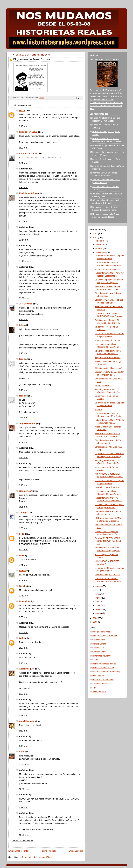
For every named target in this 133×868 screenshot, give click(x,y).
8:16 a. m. (24, 126)
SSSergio (24, 512)
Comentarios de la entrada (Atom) (37, 857)
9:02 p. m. (24, 442)
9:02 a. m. (24, 580)
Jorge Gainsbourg (28, 423)
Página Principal (48, 851)
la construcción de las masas (108, 269)
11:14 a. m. (24, 240)
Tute (94, 688)
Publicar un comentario (22, 841)
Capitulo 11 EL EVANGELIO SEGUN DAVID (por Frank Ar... (108, 541)
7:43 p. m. (24, 390)
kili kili (22, 111)
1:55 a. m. (24, 528)
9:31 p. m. (24, 507)
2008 (96, 234)
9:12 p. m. (24, 458)
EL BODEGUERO (103, 385)
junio (98, 594)
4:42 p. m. (24, 715)
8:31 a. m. (24, 163)
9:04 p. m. (24, 633)
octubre (99, 248)
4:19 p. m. (24, 807)
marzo (99, 606)
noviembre (100, 245)
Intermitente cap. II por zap (107, 487)
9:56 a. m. (24, 221)
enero (98, 613)
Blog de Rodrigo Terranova (105, 636)
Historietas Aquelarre (102, 656)
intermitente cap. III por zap (107, 340)
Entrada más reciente (18, 851)
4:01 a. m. (24, 565)
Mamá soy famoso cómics (104, 664)
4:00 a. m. (24, 550)
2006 (96, 618)
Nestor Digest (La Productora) (106, 672)
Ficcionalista (98, 648)
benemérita (25, 601)
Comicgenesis (99, 640)
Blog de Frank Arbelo (102, 632)
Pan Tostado (98, 676)
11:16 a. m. (24, 261)
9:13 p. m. (24, 485)
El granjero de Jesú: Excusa (108, 358)
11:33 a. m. (24, 764)
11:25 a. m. (24, 298)
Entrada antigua (76, 851)
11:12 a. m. (24, 596)
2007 (96, 237)
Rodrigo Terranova (28, 132)
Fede (22, 534)
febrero (99, 609)
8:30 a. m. (24, 148)
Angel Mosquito (27, 669)
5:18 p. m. (24, 731)
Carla (22, 752)
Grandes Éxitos (99, 652)
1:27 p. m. (24, 648)
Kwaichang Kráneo (28, 193)
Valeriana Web (99, 692)
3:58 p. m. (24, 617)
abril (98, 602)
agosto (99, 586)
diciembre (100, 241)
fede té (23, 359)
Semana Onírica (100, 684)
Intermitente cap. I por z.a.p (107, 575)
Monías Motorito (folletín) (104, 668)
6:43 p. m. (24, 353)
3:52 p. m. (24, 694)
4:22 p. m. (24, 320)
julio (98, 590)
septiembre (101, 252)
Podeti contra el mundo (103, 680)
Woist (22, 638)
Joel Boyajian (26, 304)
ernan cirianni (26, 491)
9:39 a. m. (24, 188)
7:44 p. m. (24, 418)
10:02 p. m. (24, 789)
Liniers (23, 571)
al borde (99, 409)
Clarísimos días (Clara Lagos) (109, 368)
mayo (98, 598)
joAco (22, 325)
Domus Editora (99, 644)
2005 (96, 622)
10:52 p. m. (24, 835)
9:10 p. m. (24, 746)
